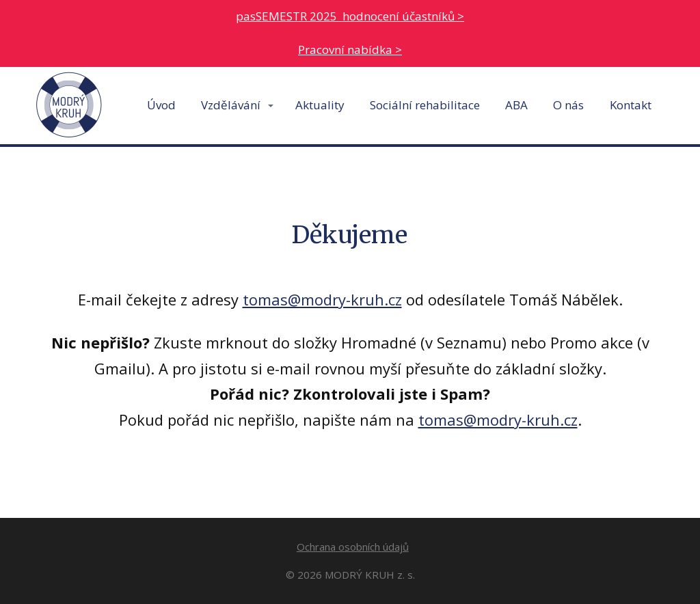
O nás (568, 105)
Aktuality (320, 105)
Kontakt (631, 105)
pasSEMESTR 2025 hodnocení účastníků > (350, 16)
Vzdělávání (231, 105)
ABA (516, 105)
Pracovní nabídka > (350, 50)
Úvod (161, 105)
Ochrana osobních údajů (353, 547)
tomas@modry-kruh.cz (322, 299)
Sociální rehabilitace (425, 105)
